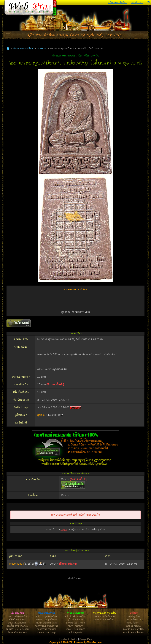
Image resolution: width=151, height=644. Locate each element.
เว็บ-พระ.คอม (17, 613)
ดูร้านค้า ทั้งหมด (75, 619)
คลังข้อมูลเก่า (75, 632)
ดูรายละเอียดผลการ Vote (75, 312)
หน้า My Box (134, 616)
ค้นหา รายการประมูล (46, 623)
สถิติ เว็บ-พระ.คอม (17, 619)
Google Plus (86, 639)
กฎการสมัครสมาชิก (17, 616)
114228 (51, 415)
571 (27, 564)
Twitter (74, 639)
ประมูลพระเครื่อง (23, 48)
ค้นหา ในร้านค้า (75, 626)
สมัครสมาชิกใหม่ (117, 2)
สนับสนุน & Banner (17, 623)
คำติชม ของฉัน (134, 626)
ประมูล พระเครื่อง (46, 613)
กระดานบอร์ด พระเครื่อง (105, 613)
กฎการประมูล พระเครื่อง (46, 626)
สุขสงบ (41, 415)
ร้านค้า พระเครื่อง (75, 613)
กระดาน (41, 48)
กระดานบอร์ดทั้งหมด (105, 616)
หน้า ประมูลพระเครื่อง (46, 616)
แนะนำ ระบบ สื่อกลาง (134, 632)
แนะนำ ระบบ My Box (134, 629)
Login (64, 529)
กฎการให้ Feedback (46, 629)
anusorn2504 (16, 564)
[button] (148, 2)
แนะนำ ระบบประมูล (46, 632)
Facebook (64, 639)
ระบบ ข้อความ (134, 619)
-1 (58, 415)
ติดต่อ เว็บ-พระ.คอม (17, 632)
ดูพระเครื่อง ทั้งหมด (75, 623)
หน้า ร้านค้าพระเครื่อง (75, 616)
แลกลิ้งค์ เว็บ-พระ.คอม (17, 626)
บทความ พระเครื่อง (104, 619)
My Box (134, 613)
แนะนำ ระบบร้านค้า (75, 629)
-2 (32, 564)
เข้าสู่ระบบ (137, 2)
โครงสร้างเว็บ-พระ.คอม (17, 629)
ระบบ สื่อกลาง (134, 623)
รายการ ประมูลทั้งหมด (46, 619)
